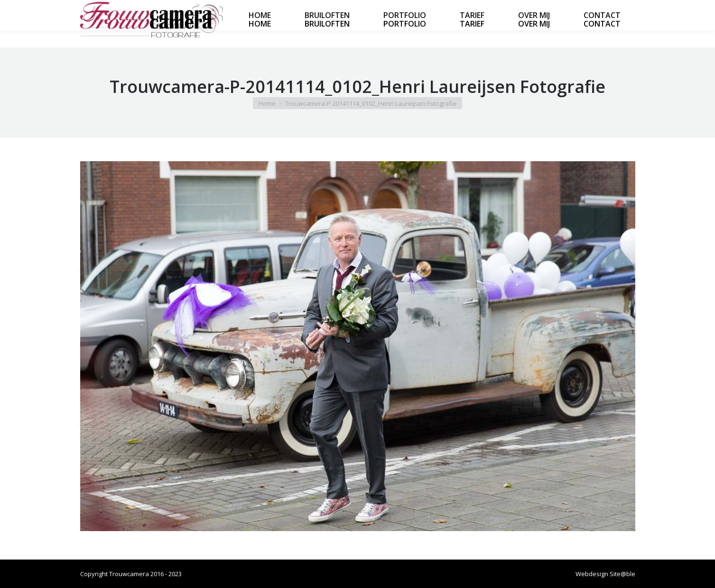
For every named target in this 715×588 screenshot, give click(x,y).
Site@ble (622, 574)
